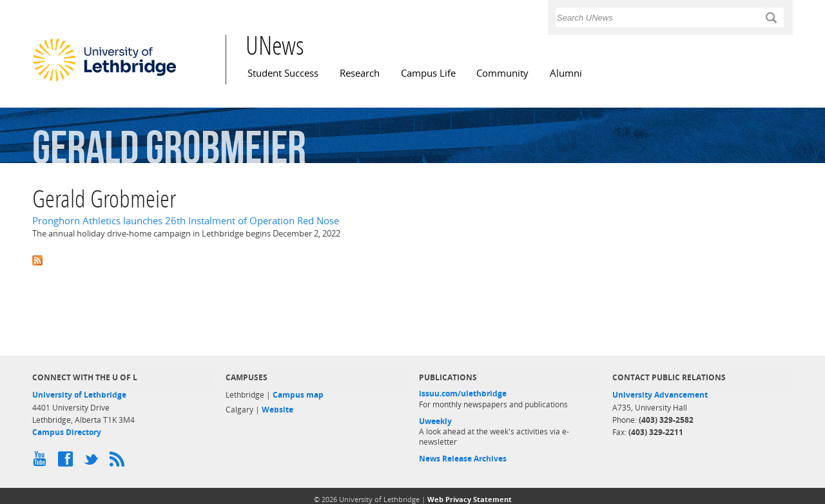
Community (502, 73)
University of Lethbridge (79, 395)
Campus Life (428, 73)
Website (277, 410)
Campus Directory (67, 432)
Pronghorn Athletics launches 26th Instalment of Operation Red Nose (186, 221)
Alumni (566, 73)
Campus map (298, 395)
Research (360, 73)
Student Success (283, 73)
